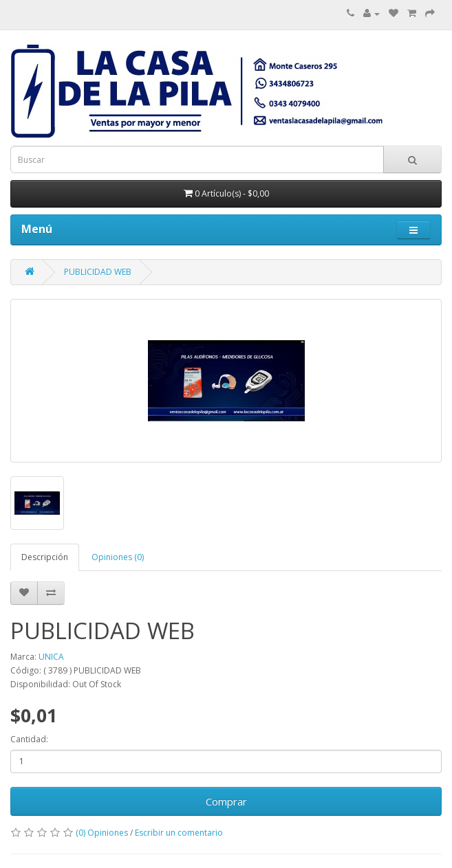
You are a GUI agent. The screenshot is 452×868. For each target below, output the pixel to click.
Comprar (226, 801)
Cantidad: (29, 739)
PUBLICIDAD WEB (98, 272)
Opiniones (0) (118, 557)
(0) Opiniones (102, 833)
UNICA (51, 657)
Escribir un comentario (179, 833)
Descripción (45, 557)
